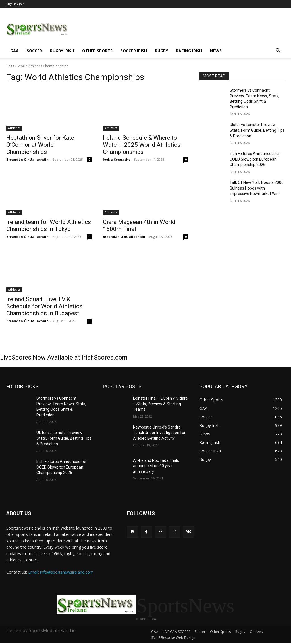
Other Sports (97, 51)
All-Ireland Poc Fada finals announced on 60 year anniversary (156, 466)
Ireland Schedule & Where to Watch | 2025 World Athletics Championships (142, 145)
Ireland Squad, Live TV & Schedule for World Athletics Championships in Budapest (44, 306)
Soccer (34, 51)
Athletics (14, 128)
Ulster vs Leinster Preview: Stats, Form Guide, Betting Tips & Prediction (257, 130)
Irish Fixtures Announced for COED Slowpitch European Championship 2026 (255, 159)
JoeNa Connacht (116, 159)
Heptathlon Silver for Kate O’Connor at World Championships (40, 145)
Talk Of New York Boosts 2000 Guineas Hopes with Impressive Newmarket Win (257, 188)
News (216, 51)
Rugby (161, 51)
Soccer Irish (134, 51)
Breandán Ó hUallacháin (27, 159)
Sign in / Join (15, 4)
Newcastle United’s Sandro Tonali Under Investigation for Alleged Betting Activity (159, 433)
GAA (14, 51)
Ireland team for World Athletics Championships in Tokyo (49, 225)
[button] (278, 51)
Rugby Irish (62, 51)
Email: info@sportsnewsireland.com (61, 572)
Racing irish (189, 51)
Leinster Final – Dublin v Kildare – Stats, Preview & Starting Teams (160, 404)
